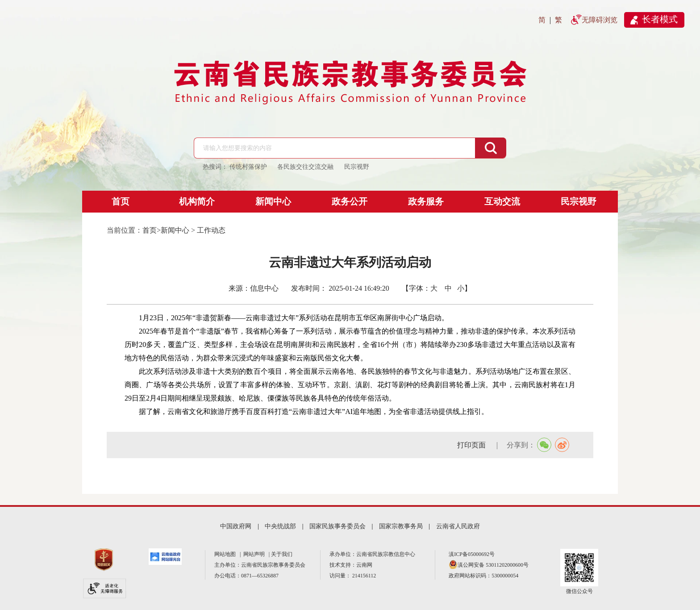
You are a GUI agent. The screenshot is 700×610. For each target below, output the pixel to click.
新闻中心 (273, 201)
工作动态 (211, 230)
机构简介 (197, 201)
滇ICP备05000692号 (472, 554)
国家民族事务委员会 (337, 526)
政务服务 (426, 201)
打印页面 (472, 445)
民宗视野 (579, 201)
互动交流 (502, 201)
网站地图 (226, 554)
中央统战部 (280, 526)
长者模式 (660, 19)
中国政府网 (236, 526)
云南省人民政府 (458, 526)
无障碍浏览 (600, 20)
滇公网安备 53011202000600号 (493, 565)
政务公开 (350, 201)
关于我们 (282, 554)
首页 (121, 201)
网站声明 (255, 554)
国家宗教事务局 (401, 526)
